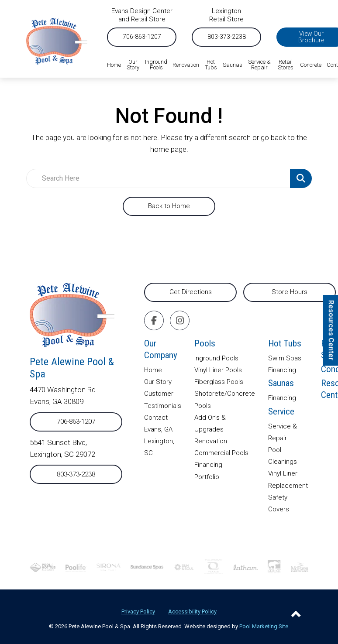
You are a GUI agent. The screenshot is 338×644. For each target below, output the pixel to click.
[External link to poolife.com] (76, 567)
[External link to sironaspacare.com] (109, 567)
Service (281, 411)
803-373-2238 (227, 37)
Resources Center (331, 330)
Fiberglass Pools (219, 382)
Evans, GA (158, 429)
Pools (205, 343)
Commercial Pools (221, 453)
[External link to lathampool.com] (245, 567)
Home (153, 370)
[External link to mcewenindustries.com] (300, 567)
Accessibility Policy (192, 611)
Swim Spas (285, 358)
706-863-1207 (142, 37)
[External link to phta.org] (43, 567)
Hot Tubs (285, 343)
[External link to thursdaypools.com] (214, 566)
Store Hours (290, 292)
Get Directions (191, 292)
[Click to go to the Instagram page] (180, 320)
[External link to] (147, 567)
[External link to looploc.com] (274, 566)
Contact (156, 418)
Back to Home (169, 206)
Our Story (158, 382)
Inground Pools (216, 358)
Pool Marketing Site (264, 626)
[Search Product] (301, 178)
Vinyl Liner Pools (218, 370)
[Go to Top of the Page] (296, 614)
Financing (208, 465)
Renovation (211, 441)
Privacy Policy (138, 611)
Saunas (281, 383)
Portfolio (207, 477)
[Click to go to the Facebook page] (154, 320)
